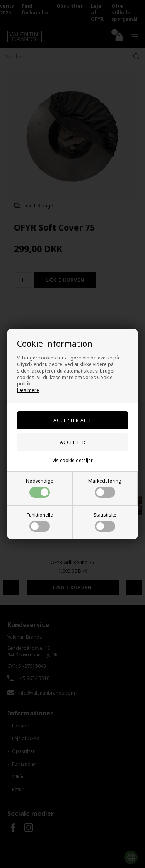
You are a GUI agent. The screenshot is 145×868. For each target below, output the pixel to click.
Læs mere (28, 390)
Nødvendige (40, 488)
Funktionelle (40, 522)
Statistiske (105, 522)
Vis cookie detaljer (72, 460)
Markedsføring (105, 488)
